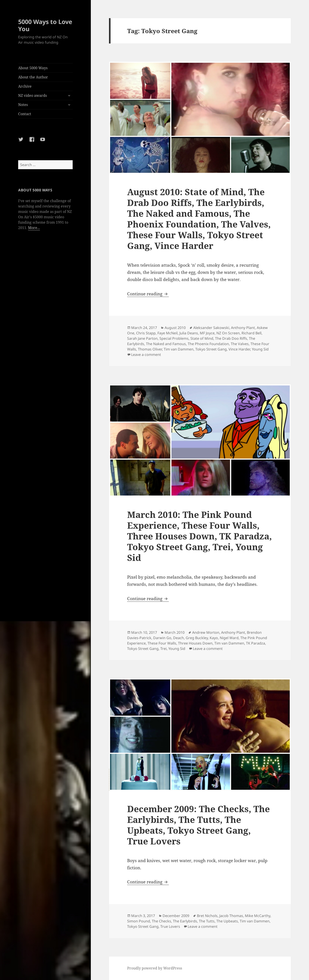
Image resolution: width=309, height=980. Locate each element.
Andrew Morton (206, 632)
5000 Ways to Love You (45, 25)
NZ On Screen (228, 333)
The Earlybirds (185, 921)
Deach (178, 638)
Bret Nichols (207, 916)
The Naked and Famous (166, 344)
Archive (25, 86)
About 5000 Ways (33, 68)
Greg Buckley (197, 638)
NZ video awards (33, 95)
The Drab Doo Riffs (231, 338)
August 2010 (175, 328)
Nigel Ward (229, 638)
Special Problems (174, 338)
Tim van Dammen (179, 349)
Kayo (214, 638)
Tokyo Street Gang (211, 349)
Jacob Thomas (231, 916)
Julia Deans (189, 333)
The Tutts (207, 921)
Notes (23, 105)
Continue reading (148, 294)
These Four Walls (162, 643)
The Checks (161, 921)
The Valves (240, 344)
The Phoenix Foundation (208, 344)
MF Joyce (207, 333)
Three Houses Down (195, 643)
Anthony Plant (243, 328)
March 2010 (175, 632)
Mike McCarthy (258, 916)
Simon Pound (139, 921)
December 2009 (176, 916)
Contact (25, 114)
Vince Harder (239, 349)
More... (34, 228)
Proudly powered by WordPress (155, 968)
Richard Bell (251, 333)
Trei (163, 649)
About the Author (33, 77)
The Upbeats (227, 921)
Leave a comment (146, 355)
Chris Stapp (146, 333)
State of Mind (202, 338)
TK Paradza (256, 643)
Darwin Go (162, 638)
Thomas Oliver (150, 349)
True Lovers (170, 926)
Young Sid (260, 349)
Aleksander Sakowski (211, 328)
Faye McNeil (168, 333)
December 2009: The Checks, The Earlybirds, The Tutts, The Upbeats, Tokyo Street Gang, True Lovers (198, 825)
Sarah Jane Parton (142, 338)
